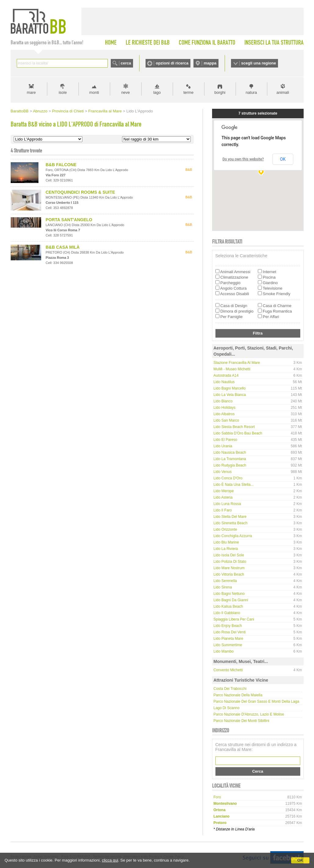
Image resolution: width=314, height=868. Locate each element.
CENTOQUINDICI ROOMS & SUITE (81, 192)
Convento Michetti (228, 670)
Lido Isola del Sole (229, 555)
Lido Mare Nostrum (229, 568)
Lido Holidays (225, 408)
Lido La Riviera (226, 549)
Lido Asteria (223, 497)
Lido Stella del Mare (230, 517)
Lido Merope (224, 491)
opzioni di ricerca (172, 63)
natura (251, 92)
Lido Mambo (224, 651)
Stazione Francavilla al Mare (237, 363)
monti (94, 92)
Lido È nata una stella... (234, 485)
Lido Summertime (228, 645)
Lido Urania (223, 446)
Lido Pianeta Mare (228, 639)
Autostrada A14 (226, 375)
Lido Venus (223, 472)
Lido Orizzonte (225, 529)
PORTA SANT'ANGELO (69, 220)
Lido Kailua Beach (228, 606)
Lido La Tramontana (230, 459)
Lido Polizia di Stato (230, 562)
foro (217, 797)
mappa (210, 63)
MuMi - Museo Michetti (232, 369)
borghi (220, 92)
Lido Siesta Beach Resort (234, 427)
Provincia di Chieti (68, 111)
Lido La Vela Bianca (230, 395)
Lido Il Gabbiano (227, 613)
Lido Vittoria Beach (229, 574)
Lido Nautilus (224, 382)
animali (283, 92)
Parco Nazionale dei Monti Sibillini (242, 721)
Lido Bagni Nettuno (229, 594)
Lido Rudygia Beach (230, 465)
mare (31, 92)
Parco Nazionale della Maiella (238, 695)
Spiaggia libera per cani (234, 619)
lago (157, 92)
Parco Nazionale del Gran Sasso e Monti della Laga (256, 701)
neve (125, 92)
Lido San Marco (226, 420)
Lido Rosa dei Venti (230, 632)
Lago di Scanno (227, 708)
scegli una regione (258, 63)
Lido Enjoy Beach (228, 626)
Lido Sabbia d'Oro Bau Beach (238, 433)
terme (188, 92)
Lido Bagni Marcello (230, 388)
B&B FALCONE (61, 165)
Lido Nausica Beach (230, 452)
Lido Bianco (223, 401)
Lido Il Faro (223, 510)
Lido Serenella (225, 581)
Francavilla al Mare (105, 111)
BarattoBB (20, 111)
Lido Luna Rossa (227, 504)
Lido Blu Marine (226, 542)
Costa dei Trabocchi (230, 689)
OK (300, 860)
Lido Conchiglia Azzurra (233, 536)
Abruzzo (40, 111)
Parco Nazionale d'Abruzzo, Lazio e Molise (249, 714)
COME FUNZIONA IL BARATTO (207, 42)
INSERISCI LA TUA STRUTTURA (274, 42)
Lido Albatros (224, 414)
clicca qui (110, 860)
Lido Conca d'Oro (228, 478)
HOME (111, 42)
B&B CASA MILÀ (63, 247)
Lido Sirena (223, 587)
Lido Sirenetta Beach (231, 523)
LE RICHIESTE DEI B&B (148, 42)
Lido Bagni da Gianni (231, 600)
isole (63, 92)
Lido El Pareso (226, 440)
